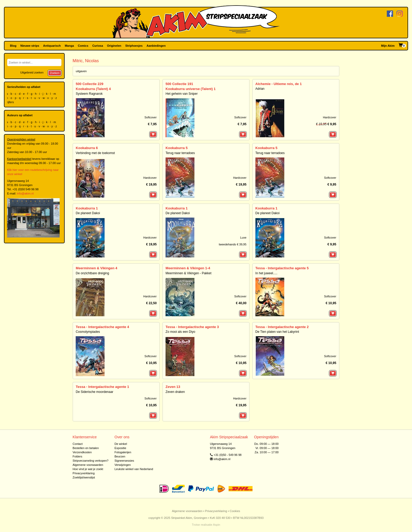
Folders (77, 456)
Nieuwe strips (30, 46)
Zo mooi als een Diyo (180, 332)
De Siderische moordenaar (94, 392)
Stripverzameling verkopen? (90, 461)
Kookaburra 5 (177, 148)
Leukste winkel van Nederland (134, 469)
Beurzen (120, 456)
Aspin (217, 525)
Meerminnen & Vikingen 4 (96, 268)
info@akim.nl (25, 193)
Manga (69, 46)
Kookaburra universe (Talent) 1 (190, 89)
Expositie (120, 448)
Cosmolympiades (88, 332)
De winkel (121, 444)
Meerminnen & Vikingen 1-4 (188, 268)
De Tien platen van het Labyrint (277, 332)
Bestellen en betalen (86, 448)
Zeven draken (175, 392)
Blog (13, 46)
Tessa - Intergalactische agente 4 (102, 327)
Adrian (260, 89)
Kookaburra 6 (87, 148)
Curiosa (98, 46)
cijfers (11, 102)
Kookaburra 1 (87, 208)
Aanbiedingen (156, 46)
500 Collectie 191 (179, 84)
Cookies (235, 511)
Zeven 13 (173, 387)
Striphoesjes (134, 46)
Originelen (114, 46)
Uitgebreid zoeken (32, 72)
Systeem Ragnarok (89, 94)
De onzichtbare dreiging (92, 273)
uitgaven (81, 71)
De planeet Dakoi (88, 213)
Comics (83, 46)
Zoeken (55, 73)
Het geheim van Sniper (182, 94)
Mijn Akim (388, 46)
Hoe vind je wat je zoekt (88, 469)
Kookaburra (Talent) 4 (93, 89)
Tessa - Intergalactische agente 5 (282, 268)
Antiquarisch (52, 46)
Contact (78, 444)
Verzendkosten (82, 452)
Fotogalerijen (123, 452)
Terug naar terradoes (180, 153)
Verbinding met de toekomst (95, 153)
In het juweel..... (266, 273)
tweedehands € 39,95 (233, 244)
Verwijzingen (123, 465)
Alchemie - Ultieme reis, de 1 (279, 84)
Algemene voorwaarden (88, 465)
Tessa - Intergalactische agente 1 (102, 387)
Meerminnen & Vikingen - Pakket (189, 273)
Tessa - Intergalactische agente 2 (282, 327)
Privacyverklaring (84, 473)
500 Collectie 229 (89, 84)
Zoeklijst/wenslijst (84, 477)
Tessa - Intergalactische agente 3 (192, 327)
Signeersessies (124, 461)
